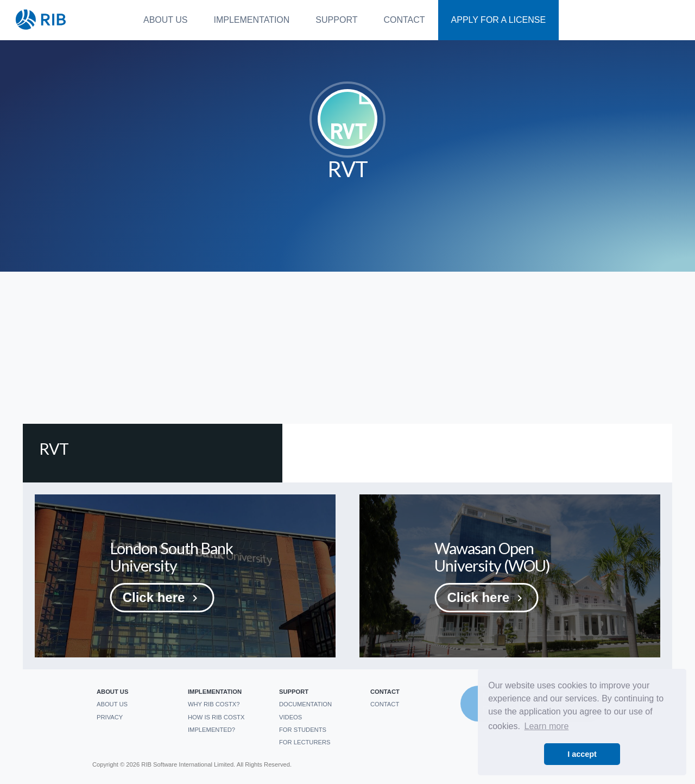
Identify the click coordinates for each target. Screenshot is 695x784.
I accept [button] (582, 754)
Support (336, 20)
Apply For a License (499, 20)
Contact (404, 20)
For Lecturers (305, 742)
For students (303, 730)
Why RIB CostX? (214, 704)
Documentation (305, 704)
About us (166, 20)
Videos (290, 717)
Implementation (252, 20)
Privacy (110, 717)
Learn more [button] (547, 726)
